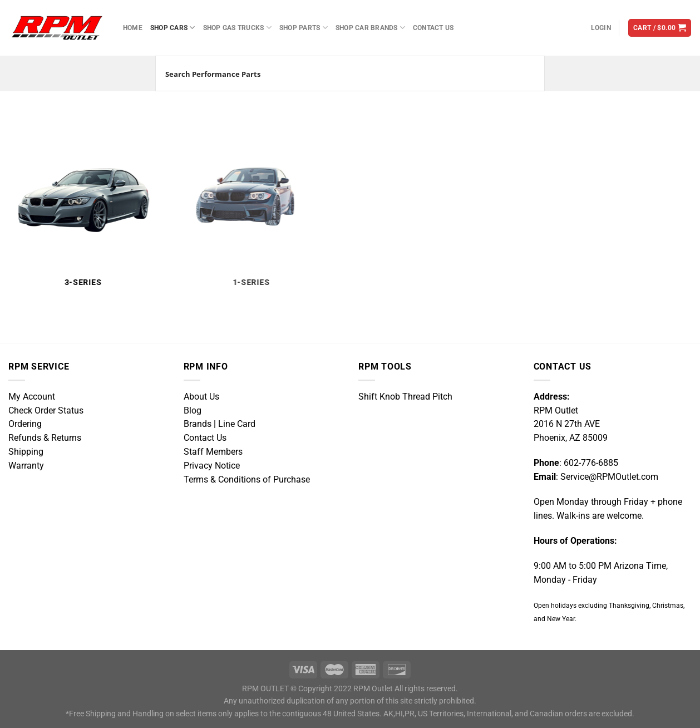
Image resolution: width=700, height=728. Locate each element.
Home (133, 28)
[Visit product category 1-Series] (243, 203)
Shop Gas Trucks (237, 28)
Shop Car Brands (370, 28)
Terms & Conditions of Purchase (247, 480)
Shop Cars (173, 28)
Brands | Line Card (220, 424)
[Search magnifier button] (527, 73)
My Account (32, 397)
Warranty (26, 466)
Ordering (25, 424)
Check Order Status (46, 411)
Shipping (26, 452)
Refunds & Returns (45, 438)
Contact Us (433, 28)
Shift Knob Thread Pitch (405, 397)
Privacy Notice (212, 466)
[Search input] (337, 73)
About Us (201, 397)
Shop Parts (304, 28)
